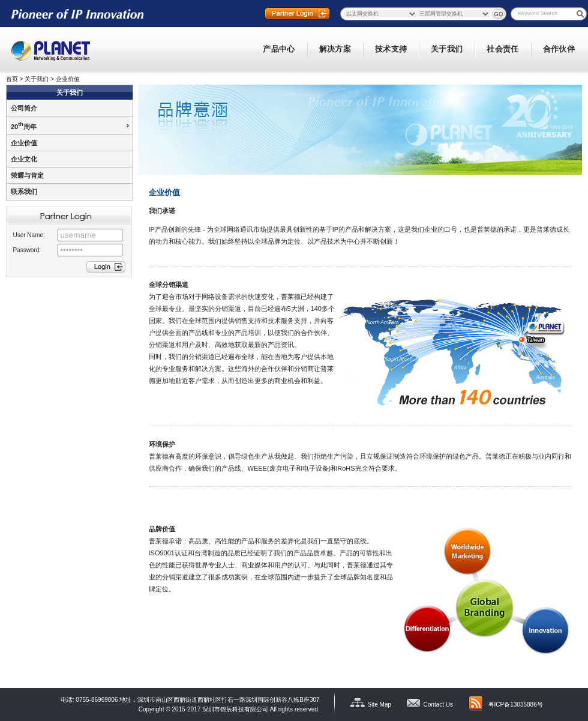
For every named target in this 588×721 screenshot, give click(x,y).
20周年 (24, 127)
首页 (12, 79)
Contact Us (438, 704)
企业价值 (68, 79)
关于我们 (37, 79)
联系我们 (24, 192)
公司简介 (24, 108)
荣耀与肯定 (27, 175)
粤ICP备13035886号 (516, 704)
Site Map (379, 704)
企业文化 (24, 159)
